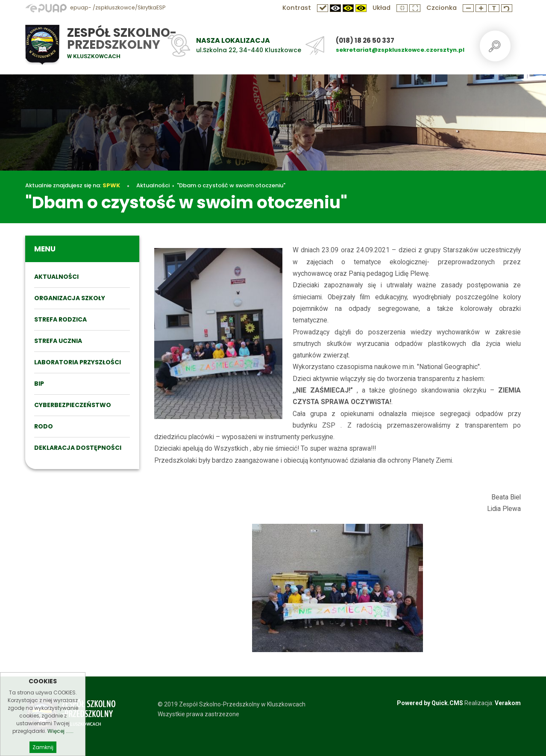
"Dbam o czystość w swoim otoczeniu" (231, 185)
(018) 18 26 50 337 (365, 40)
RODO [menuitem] (44, 426)
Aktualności (153, 185)
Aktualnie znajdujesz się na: (73, 185)
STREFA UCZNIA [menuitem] (58, 341)
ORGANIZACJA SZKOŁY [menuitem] (70, 298)
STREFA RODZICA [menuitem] (60, 319)
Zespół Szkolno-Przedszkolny (122, 39)
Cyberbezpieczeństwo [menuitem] (73, 405)
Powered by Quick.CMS (430, 703)
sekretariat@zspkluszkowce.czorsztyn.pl (400, 50)
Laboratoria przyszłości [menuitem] (78, 362)
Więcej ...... (60, 746)
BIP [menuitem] (39, 384)
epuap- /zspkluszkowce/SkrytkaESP (95, 7)
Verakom (508, 703)
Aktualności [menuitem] (56, 277)
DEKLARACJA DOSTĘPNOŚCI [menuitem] (78, 448)
